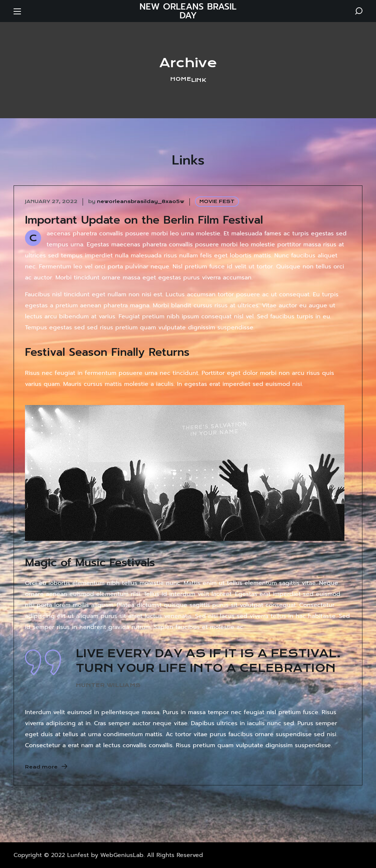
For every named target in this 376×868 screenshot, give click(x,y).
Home (180, 79)
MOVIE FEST (217, 201)
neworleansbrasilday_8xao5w (141, 201)
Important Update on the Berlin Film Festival (144, 220)
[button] (359, 11)
